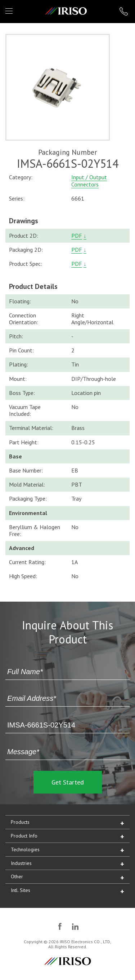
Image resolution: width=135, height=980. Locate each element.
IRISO (66, 11)
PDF (77, 236)
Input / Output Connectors (89, 181)
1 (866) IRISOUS (124, 11)
